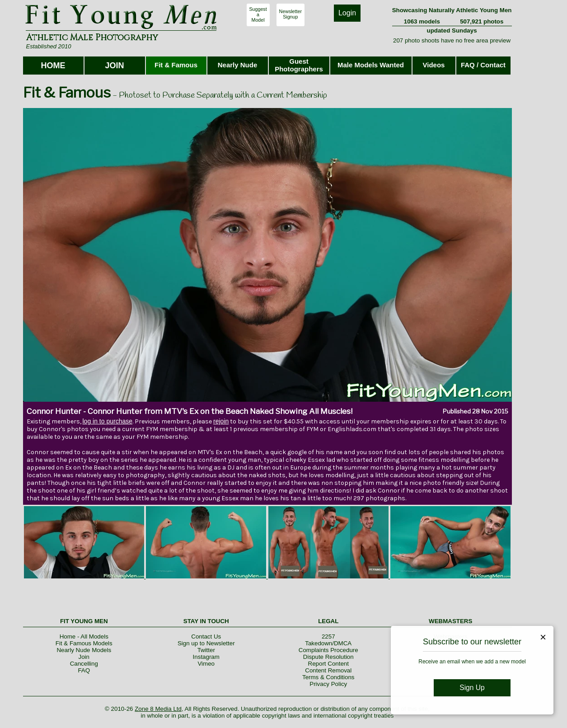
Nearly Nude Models (84, 650)
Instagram (206, 657)
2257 (328, 636)
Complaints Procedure (328, 650)
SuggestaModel (258, 14)
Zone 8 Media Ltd (158, 709)
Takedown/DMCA (328, 643)
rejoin (221, 421)
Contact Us (206, 636)
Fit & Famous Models (84, 643)
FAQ (84, 670)
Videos (434, 65)
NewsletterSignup (291, 14)
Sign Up (472, 688)
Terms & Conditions (328, 677)
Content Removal (328, 670)
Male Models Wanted (371, 65)
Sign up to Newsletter (206, 643)
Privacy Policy (328, 684)
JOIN (114, 66)
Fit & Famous (176, 65)
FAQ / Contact (483, 65)
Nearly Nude (238, 65)
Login (347, 13)
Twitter (206, 650)
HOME (53, 66)
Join (84, 657)
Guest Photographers (299, 65)
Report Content (328, 664)
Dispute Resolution (328, 657)
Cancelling (84, 664)
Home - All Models (84, 636)
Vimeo (206, 664)
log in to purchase (108, 421)
